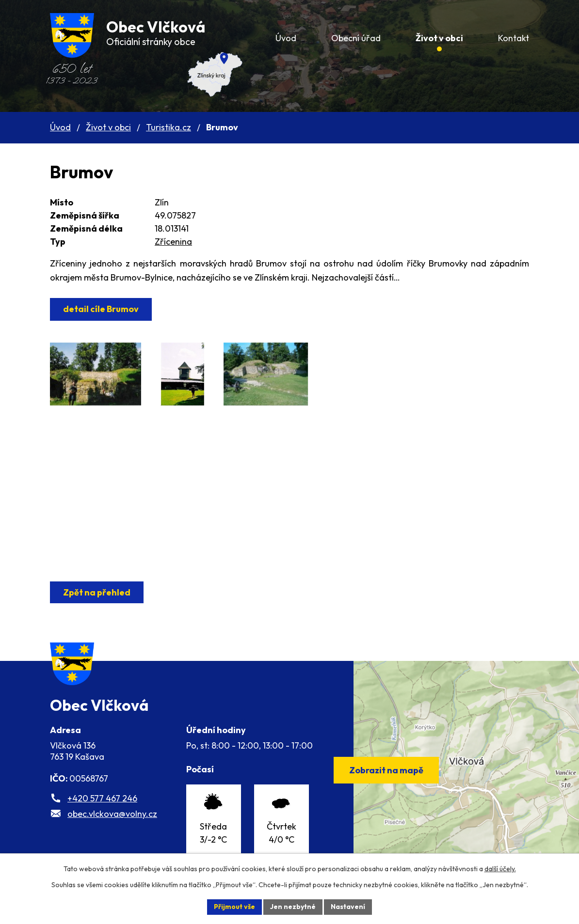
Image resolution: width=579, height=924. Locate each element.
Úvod (60, 127)
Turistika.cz (169, 127)
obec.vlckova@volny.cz (112, 816)
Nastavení (348, 907)
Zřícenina (173, 242)
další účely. (500, 869)
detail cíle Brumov (101, 309)
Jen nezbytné (293, 907)
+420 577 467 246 (102, 800)
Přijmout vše (234, 907)
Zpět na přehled (97, 592)
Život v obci (108, 127)
